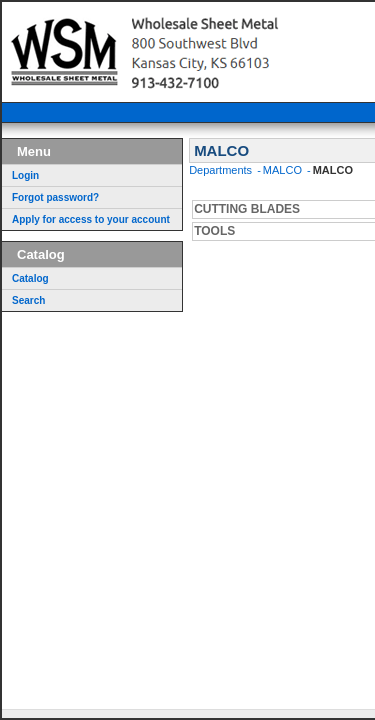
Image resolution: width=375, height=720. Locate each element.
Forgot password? (55, 197)
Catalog (30, 278)
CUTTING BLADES (247, 209)
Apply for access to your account (91, 219)
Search (28, 300)
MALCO (284, 170)
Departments (222, 170)
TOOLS (214, 231)
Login (25, 175)
